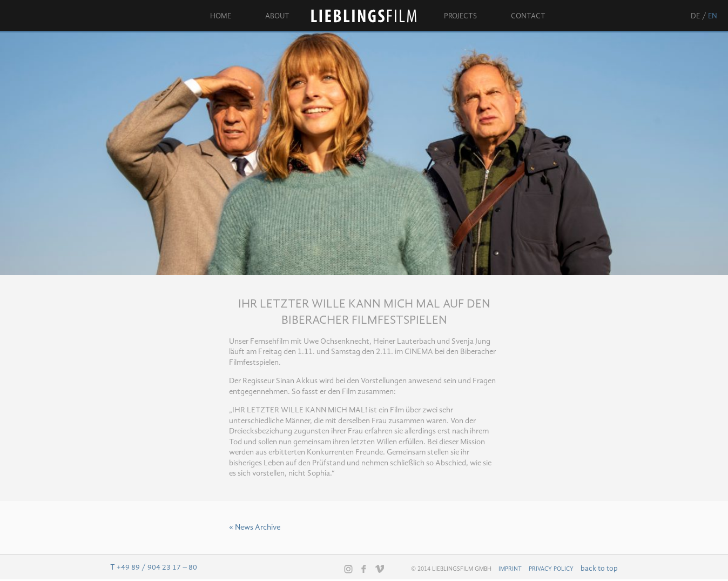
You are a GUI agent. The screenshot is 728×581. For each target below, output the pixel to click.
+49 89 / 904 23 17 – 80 (157, 567)
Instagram (348, 569)
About (277, 16)
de (695, 16)
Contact (528, 16)
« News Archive (255, 528)
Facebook (364, 569)
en (713, 16)
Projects (460, 16)
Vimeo (380, 569)
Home (221, 16)
